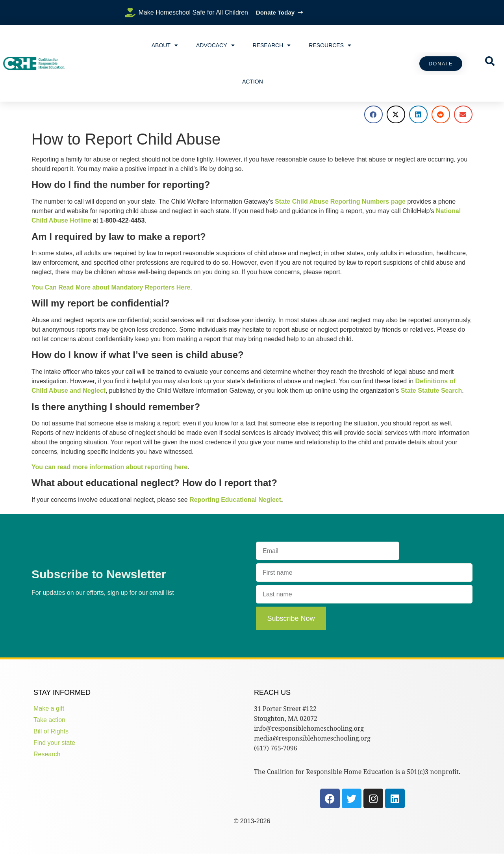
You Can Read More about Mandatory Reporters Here (111, 287)
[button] (373, 114)
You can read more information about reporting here (109, 467)
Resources (330, 45)
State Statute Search (432, 391)
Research (272, 45)
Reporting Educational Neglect (235, 500)
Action (253, 82)
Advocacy (215, 45)
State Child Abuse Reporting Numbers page (340, 201)
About (165, 45)
